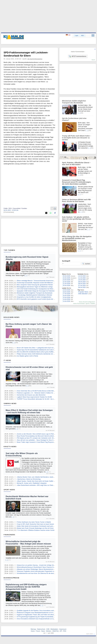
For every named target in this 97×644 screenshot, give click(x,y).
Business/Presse (12, 578)
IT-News (7, 360)
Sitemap (33, 629)
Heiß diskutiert (83, 294)
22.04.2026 (67, 282)
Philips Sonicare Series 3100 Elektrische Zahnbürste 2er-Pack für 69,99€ (40, 354)
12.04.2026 (82, 276)
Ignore (88, 303)
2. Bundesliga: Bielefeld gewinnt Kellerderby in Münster (34, 295)
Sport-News (9, 490)
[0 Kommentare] (9, 212)
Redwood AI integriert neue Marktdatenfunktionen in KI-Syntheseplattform (40, 613)
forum (93, 60)
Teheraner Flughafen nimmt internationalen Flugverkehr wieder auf (38, 571)
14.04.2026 (67, 299)
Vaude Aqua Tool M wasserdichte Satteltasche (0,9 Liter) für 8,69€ (38, 350)
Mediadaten (54, 629)
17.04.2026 (67, 294)
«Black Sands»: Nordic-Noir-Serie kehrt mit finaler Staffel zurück (37, 481)
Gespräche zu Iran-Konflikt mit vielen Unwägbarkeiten (34, 297)
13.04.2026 (67, 301)
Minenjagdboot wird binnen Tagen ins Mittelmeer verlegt (35, 287)
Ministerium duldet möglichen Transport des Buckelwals (35, 293)
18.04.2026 (67, 292)
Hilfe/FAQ (55, 631)
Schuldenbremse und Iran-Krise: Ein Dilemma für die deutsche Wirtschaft (40, 573)
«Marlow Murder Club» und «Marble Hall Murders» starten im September (40, 477)
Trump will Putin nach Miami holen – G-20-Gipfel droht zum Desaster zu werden (77, 138)
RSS (65, 631)
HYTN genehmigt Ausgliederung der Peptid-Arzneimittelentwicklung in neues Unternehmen (46, 617)
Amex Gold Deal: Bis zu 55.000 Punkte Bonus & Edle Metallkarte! (38, 391)
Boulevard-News (12, 317)
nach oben (90, 634)
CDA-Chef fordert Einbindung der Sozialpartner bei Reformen (36, 289)
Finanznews (9, 535)
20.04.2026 (67, 285)
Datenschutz (41, 629)
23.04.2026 (67, 280)
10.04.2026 (82, 280)
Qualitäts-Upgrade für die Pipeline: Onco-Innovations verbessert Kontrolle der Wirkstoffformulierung (49, 611)
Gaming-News (10, 403)
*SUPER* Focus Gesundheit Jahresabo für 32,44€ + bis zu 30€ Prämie (40, 399)
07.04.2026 (82, 285)
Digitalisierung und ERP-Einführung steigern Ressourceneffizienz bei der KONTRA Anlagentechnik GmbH (26, 587)
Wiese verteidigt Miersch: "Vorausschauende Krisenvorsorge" (36, 281)
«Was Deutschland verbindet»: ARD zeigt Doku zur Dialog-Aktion (38, 485)
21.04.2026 (67, 284)
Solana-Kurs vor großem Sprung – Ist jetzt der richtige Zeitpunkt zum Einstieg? (42, 565)
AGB (48, 629)
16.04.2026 (67, 296)
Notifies (93, 303)
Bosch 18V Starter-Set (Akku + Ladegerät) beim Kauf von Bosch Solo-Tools (41, 348)
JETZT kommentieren (77, 56)
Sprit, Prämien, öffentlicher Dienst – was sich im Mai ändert (76, 164)
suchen (86, 264)
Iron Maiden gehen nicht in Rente (27, 356)
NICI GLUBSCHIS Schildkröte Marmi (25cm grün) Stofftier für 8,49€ (38, 352)
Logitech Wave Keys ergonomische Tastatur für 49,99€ (34, 397)
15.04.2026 (67, 298)
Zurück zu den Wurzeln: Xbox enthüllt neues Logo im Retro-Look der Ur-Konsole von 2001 (46, 434)
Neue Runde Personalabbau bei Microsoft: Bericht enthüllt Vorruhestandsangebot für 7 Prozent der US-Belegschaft (54, 436)
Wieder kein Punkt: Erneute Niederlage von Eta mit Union (35, 528)
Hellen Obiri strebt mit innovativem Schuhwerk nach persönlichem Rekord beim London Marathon (48, 526)
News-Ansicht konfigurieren (87, 302)
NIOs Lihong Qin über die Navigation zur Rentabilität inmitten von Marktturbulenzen (77, 238)
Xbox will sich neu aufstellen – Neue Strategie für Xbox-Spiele (37, 440)
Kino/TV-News (10, 447)
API (61, 631)
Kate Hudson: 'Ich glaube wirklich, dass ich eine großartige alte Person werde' (77, 219)
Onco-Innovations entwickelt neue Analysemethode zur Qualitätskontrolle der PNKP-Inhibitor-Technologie (50, 619)
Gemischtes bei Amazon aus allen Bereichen (31, 395)
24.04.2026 (67, 278)
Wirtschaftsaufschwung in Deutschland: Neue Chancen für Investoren (39, 567)
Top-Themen (9, 250)
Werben (49, 631)
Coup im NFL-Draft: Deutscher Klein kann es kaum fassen (35, 524)
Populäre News (83, 292)
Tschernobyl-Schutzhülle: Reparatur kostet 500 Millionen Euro (37, 283)
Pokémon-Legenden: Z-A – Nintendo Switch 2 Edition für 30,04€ (37, 393)
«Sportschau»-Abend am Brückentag (29, 479)
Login (77, 35)
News (43, 631)
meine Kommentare (79, 303)
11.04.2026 (82, 278)
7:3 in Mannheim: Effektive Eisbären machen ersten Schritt (36, 530)
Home (33, 631)
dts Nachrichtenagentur (35, 59)
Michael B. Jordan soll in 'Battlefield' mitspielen (32, 483)
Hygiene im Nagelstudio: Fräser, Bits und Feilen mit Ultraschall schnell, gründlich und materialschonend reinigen (53, 615)
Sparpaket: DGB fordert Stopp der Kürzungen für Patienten (36, 291)
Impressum (63, 629)
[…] (26, 275)
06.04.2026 (82, 287)
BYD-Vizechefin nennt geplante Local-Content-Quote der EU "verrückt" (39, 299)
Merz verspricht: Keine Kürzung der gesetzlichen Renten (35, 285)
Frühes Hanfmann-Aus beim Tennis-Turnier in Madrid (34, 522)
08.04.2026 (82, 284)
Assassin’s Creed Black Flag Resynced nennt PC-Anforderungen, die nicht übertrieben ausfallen (77, 182)
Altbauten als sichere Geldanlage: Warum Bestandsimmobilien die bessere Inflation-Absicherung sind (49, 569)
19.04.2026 (67, 290)
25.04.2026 (67, 276)
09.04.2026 (82, 282)
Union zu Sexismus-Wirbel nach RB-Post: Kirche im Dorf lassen (77, 201)
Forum (38, 631)
